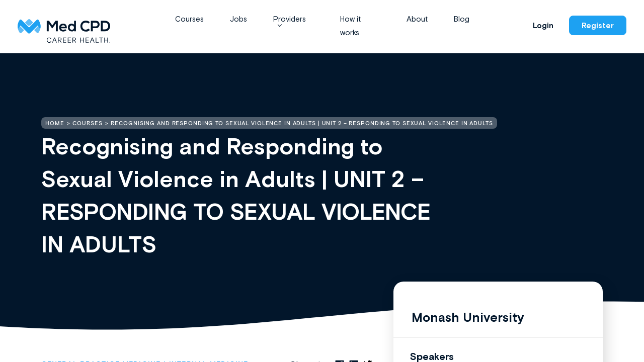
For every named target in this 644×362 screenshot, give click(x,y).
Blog (462, 19)
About (417, 19)
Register (598, 25)
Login (543, 25)
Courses (189, 19)
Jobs (238, 19)
